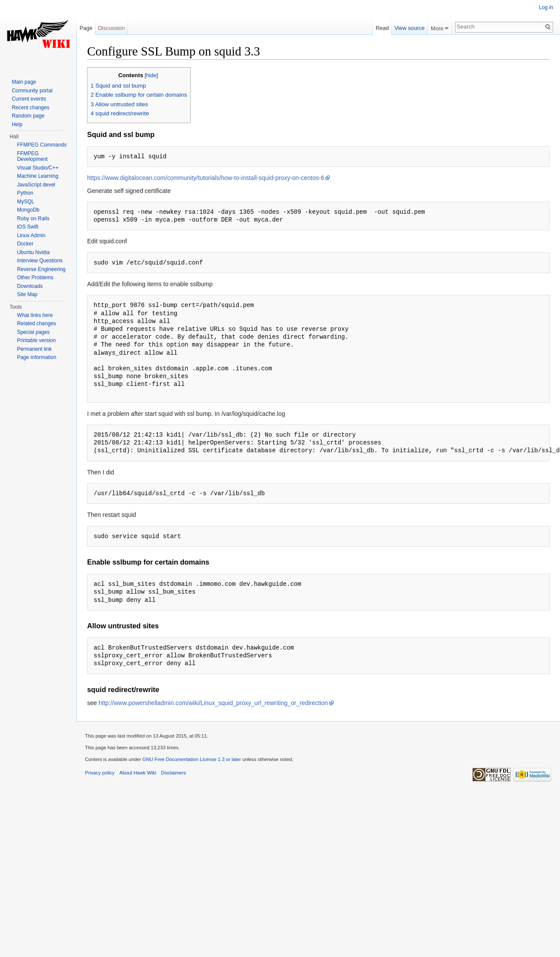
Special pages (33, 332)
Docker (25, 244)
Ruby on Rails (33, 219)
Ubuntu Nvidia (33, 252)
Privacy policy (100, 773)
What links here (35, 315)
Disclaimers (173, 773)
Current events (29, 99)
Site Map (27, 294)
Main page (24, 82)
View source (409, 28)
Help (17, 124)
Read (383, 28)
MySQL (26, 202)
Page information (37, 357)
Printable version (36, 340)
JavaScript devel (36, 185)
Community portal (32, 91)
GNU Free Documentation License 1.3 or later (192, 759)
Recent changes (31, 108)
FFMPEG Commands (42, 145)
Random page (28, 116)
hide (151, 75)
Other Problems (35, 278)
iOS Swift (28, 227)
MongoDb (28, 210)
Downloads (30, 286)
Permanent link (34, 349)
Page (86, 28)
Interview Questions (40, 261)
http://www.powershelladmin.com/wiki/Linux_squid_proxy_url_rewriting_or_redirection (213, 703)
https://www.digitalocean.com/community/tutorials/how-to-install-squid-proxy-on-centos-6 (206, 178)
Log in (546, 7)
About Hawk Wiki (138, 773)
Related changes (36, 323)
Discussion (111, 28)
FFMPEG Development (32, 157)
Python (25, 193)
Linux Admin (31, 235)
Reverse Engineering (41, 269)
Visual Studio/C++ (38, 168)
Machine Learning (37, 176)
